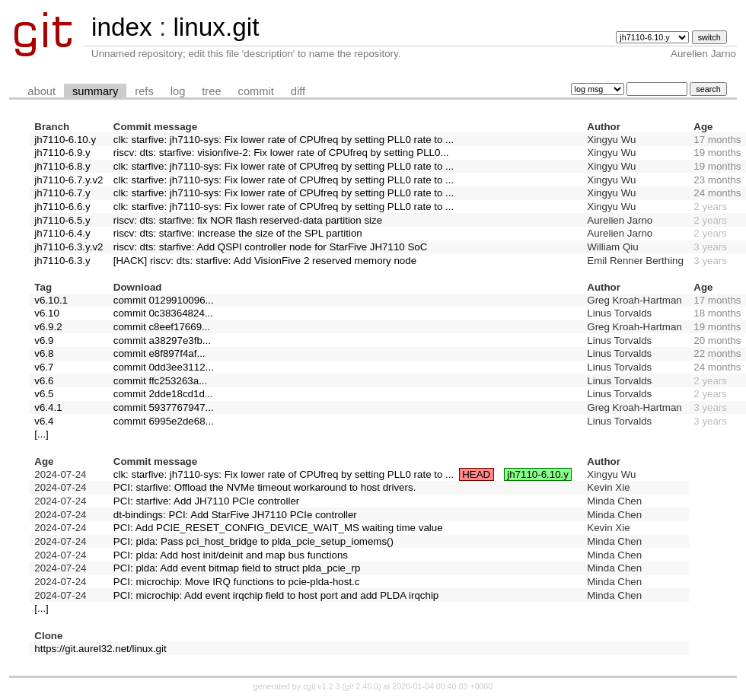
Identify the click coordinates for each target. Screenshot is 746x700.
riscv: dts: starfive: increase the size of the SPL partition (238, 233)
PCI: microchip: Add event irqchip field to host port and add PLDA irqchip (276, 595)
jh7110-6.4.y (62, 233)
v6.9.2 (48, 327)
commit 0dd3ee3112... (164, 367)
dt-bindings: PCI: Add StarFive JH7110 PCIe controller (235, 515)
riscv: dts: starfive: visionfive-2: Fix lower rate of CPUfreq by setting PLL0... (281, 153)
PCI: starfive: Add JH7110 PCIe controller (206, 501)
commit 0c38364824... (163, 313)
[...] (41, 434)
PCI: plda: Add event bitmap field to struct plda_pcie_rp (237, 568)
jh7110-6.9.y (62, 153)
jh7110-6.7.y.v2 (69, 180)
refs (144, 91)
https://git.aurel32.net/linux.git (100, 649)
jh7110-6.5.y (62, 220)
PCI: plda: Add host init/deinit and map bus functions (231, 555)
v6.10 (47, 313)
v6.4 (44, 421)
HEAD (476, 474)
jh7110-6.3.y (62, 261)
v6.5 (44, 394)
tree (211, 91)
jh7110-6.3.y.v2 (69, 247)
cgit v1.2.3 (322, 686)
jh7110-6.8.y (62, 166)
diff (298, 91)
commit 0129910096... (164, 300)
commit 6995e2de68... (164, 421)
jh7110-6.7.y (62, 193)
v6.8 (44, 353)
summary (95, 91)
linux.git (216, 27)
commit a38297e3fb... (162, 340)
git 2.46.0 (362, 686)
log (178, 91)
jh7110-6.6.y (62, 207)
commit (256, 91)
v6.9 (44, 340)
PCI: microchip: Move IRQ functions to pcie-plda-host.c (237, 582)
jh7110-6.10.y (65, 140)
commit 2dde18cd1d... (163, 394)
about (41, 91)
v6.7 (44, 367)
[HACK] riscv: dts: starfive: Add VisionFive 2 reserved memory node (265, 261)
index (122, 27)
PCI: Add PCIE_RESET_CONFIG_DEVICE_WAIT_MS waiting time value (278, 528)
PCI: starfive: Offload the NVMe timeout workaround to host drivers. (265, 487)
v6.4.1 (48, 407)
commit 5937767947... (164, 407)
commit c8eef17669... (162, 327)
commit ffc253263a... (160, 381)
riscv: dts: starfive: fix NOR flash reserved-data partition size (248, 220)
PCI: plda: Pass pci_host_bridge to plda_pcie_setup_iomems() (253, 541)
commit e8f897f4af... (159, 353)
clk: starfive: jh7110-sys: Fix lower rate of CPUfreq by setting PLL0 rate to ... (284, 140)
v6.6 (44, 381)
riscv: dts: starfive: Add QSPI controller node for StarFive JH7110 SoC (271, 247)
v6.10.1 (51, 300)
